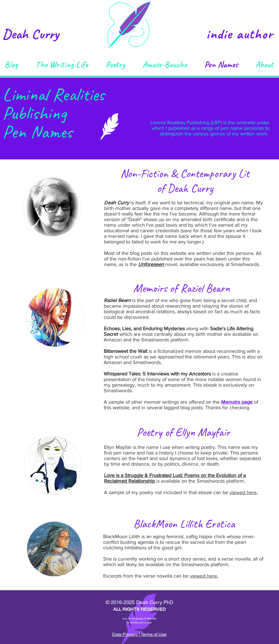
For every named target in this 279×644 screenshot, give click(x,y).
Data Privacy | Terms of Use (139, 634)
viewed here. (244, 492)
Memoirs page (237, 402)
